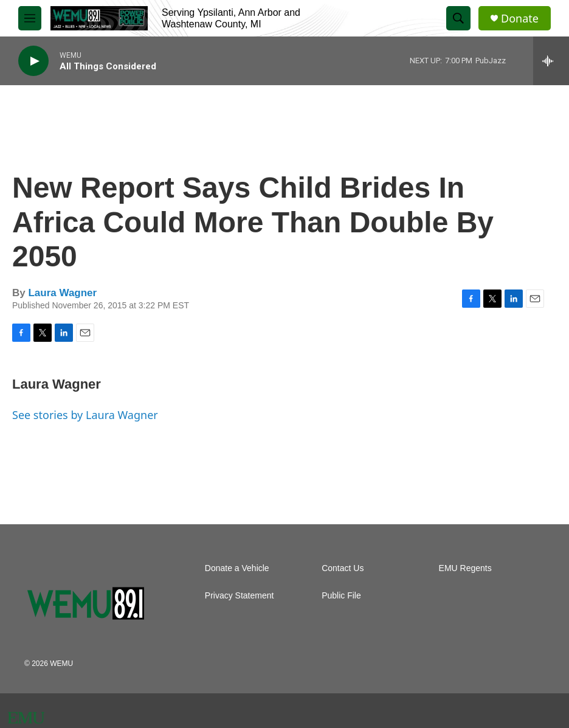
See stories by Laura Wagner (85, 415)
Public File (341, 596)
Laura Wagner (62, 293)
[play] (33, 61)
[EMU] (26, 718)
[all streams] (551, 61)
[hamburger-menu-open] (30, 18)
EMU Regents (465, 568)
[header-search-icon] (458, 18)
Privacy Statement (240, 596)
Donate (520, 19)
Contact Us (343, 568)
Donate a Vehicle (237, 568)
